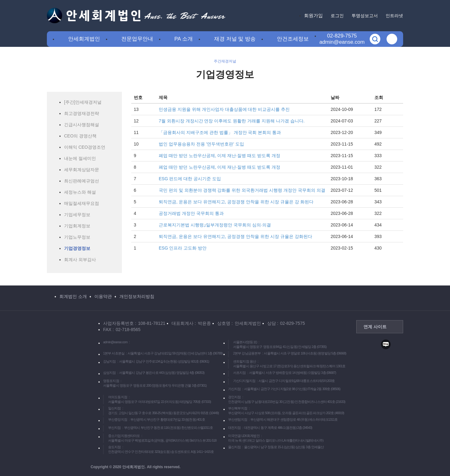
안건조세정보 (293, 39)
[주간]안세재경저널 (83, 102)
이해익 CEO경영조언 (85, 147)
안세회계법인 (84, 39)
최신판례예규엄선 (82, 181)
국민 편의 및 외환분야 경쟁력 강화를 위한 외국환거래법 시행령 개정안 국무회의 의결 (242, 190)
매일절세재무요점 (82, 203)
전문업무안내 (137, 39)
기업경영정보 (77, 248)
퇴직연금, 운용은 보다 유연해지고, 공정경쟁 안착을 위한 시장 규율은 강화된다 (235, 236)
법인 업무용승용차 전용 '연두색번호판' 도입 (201, 144)
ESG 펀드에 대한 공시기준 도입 (190, 179)
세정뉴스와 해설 (80, 192)
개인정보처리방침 (137, 296)
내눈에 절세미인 (80, 158)
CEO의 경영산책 (80, 136)
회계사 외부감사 (80, 260)
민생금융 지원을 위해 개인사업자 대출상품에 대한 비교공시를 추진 (224, 109)
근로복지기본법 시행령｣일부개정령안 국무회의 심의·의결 (215, 225)
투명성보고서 (365, 16)
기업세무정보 (77, 215)
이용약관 (103, 296)
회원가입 (313, 15)
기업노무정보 (77, 237)
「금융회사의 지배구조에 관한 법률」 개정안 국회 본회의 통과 (220, 132)
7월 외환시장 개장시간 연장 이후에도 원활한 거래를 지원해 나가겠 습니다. (232, 121)
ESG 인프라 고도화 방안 (183, 248)
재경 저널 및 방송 (235, 39)
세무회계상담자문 (82, 170)
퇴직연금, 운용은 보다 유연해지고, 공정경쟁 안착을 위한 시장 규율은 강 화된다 (236, 202)
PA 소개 (184, 39)
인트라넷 (394, 16)
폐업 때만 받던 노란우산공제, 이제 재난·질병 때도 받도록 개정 (220, 156)
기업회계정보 (77, 226)
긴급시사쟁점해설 (82, 125)
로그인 (337, 16)
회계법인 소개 (73, 296)
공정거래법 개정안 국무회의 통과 (191, 213)
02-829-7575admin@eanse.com (342, 39)
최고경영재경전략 (82, 113)
